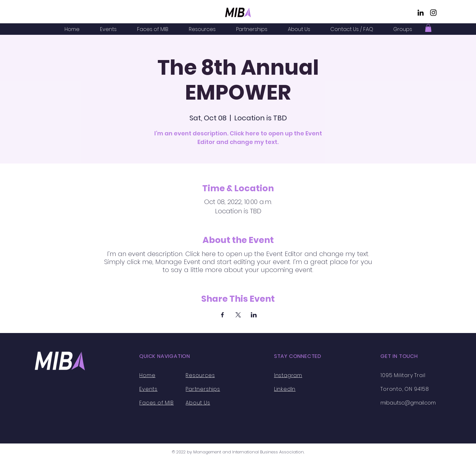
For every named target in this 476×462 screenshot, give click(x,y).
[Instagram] (433, 13)
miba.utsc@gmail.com (408, 403)
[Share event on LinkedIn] (254, 315)
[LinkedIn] (421, 13)
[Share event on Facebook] (223, 315)
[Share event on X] (238, 315)
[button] (428, 28)
